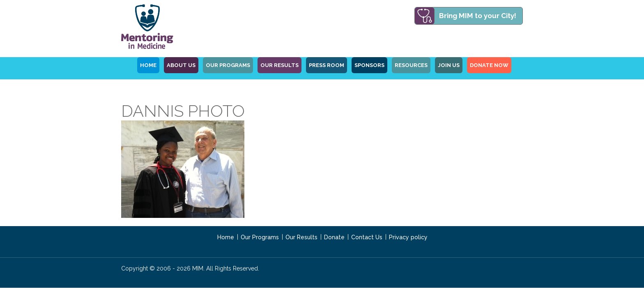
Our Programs (260, 237)
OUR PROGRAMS (228, 65)
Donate (334, 237)
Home (226, 237)
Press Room (327, 65)
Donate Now (489, 65)
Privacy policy (408, 237)
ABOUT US (181, 65)
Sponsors (369, 65)
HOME (148, 65)
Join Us (449, 65)
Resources (411, 65)
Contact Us (367, 237)
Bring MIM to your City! (478, 16)
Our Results (279, 65)
